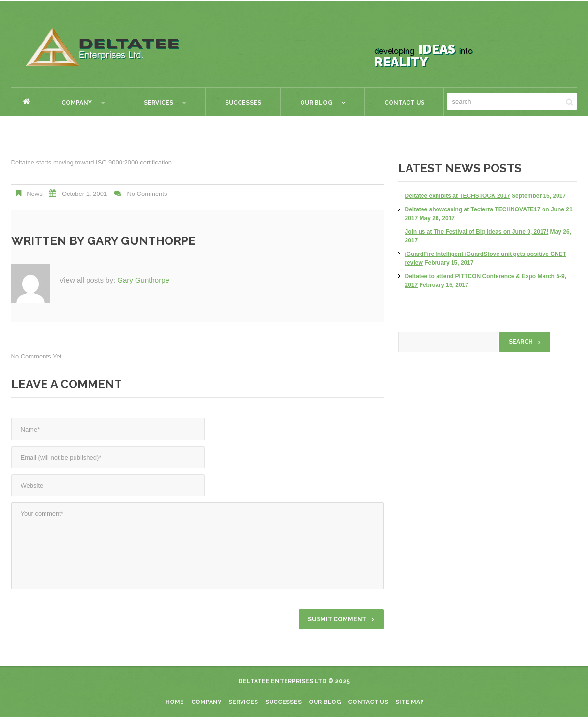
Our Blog (313, 104)
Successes (243, 103)
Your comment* (197, 546)
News (35, 194)
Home (26, 101)
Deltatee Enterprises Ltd (283, 681)
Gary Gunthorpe (141, 241)
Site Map (410, 702)
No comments (147, 194)
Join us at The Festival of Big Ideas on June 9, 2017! (477, 232)
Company (73, 104)
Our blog (325, 702)
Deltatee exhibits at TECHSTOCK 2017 (458, 196)
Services (155, 104)
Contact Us (404, 103)
